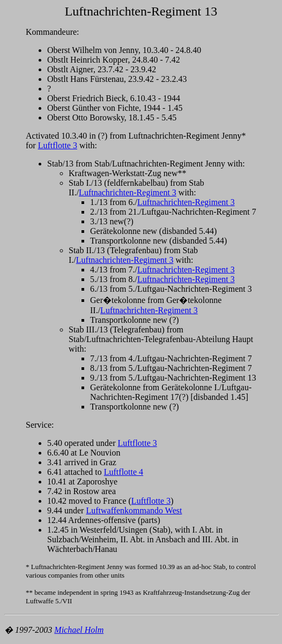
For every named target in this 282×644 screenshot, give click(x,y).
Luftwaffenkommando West (134, 510)
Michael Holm (79, 630)
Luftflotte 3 (58, 145)
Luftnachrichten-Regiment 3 (128, 192)
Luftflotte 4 (124, 472)
